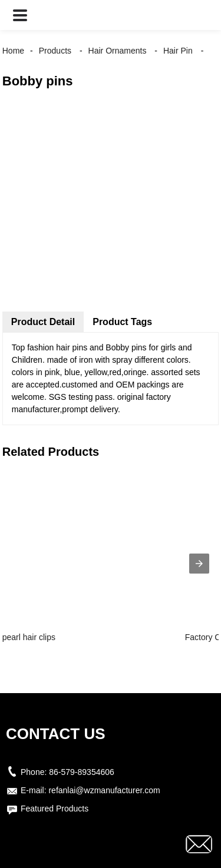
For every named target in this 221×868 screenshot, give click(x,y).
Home (13, 51)
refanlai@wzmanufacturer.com (104, 790)
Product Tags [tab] (122, 322)
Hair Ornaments (118, 51)
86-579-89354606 (82, 772)
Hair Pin (178, 51)
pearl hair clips (29, 637)
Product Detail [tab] (43, 322)
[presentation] (199, 564)
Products (55, 51)
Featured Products (55, 809)
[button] (20, 15)
